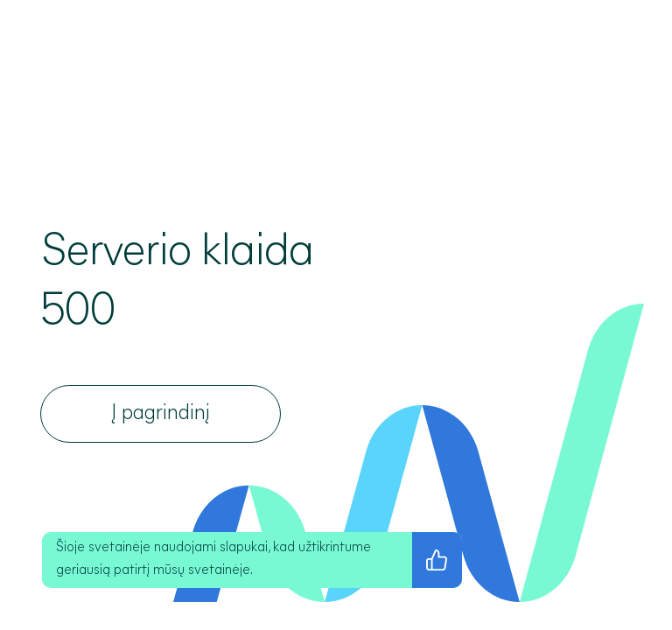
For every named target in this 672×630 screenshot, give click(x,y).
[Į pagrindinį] (161, 414)
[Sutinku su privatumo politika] (437, 560)
